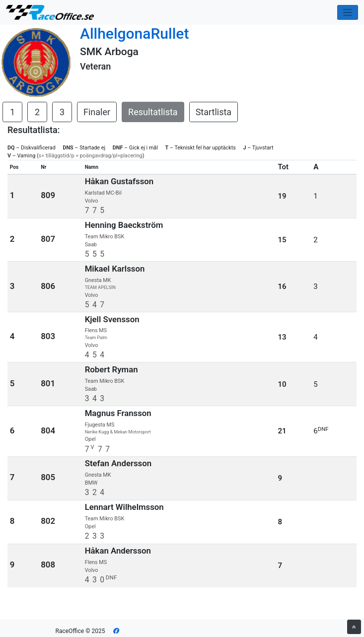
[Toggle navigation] (348, 13)
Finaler (97, 112)
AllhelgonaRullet (134, 34)
